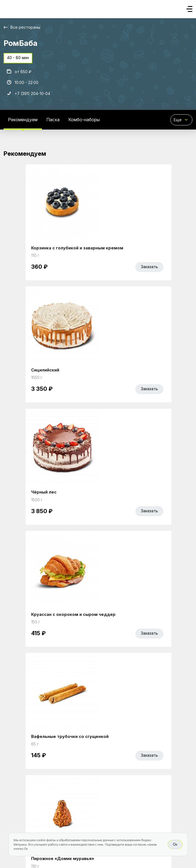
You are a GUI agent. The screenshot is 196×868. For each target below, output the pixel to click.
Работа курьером (93, 791)
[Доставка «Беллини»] (9, 7)
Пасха (53, 120)
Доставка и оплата (137, 791)
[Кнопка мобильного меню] (189, 9)
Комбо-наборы (84, 120)
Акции (32, 791)
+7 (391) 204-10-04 (32, 93)
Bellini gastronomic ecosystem (46, 816)
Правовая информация (27, 800)
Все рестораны (25, 27)
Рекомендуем (23, 120)
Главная (12, 791)
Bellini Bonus (57, 791)
